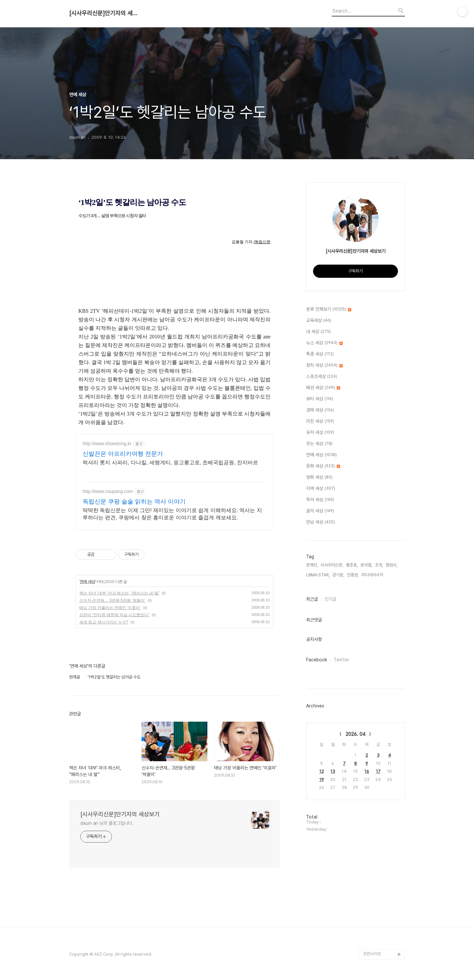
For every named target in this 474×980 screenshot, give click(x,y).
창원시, (392, 565)
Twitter (342, 660)
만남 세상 (320, 522)
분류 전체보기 (329, 309)
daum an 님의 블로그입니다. (107, 823)
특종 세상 (320, 354)
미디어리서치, (373, 575)
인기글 (330, 599)
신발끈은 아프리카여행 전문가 (123, 454)
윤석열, (366, 565)
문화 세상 (323, 466)
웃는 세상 (319, 444)
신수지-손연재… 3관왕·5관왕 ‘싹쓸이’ (112, 600)
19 (322, 779)
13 (333, 771)
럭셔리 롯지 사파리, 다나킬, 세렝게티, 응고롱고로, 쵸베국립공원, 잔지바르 (170, 462)
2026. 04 (356, 734)
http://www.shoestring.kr (107, 444)
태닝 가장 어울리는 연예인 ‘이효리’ (110, 608)
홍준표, (352, 565)
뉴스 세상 (324, 343)
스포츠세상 (322, 377)
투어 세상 (320, 500)
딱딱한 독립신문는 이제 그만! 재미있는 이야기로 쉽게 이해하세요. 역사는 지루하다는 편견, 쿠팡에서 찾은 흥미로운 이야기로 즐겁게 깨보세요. (172, 514)
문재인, (312, 565)
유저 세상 (320, 433)
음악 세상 (320, 511)
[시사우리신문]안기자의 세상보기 (105, 13)
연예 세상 (87, 582)
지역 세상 (321, 489)
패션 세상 (323, 388)
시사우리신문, (332, 565)
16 (367, 771)
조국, (379, 565)
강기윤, (338, 575)
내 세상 (318, 332)
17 (378, 771)
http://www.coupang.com (108, 491)
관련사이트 (372, 954)
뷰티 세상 (320, 399)
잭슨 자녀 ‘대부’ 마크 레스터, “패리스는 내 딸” (119, 593)
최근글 (312, 599)
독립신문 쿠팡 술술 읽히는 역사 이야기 (134, 502)
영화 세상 (319, 477)
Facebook (317, 660)
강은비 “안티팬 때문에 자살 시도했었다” (114, 615)
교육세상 (319, 321)
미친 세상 (320, 421)
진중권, (353, 575)
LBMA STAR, (318, 575)
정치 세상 (324, 365)
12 (322, 771)
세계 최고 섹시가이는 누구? (104, 622)
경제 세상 (320, 410)
